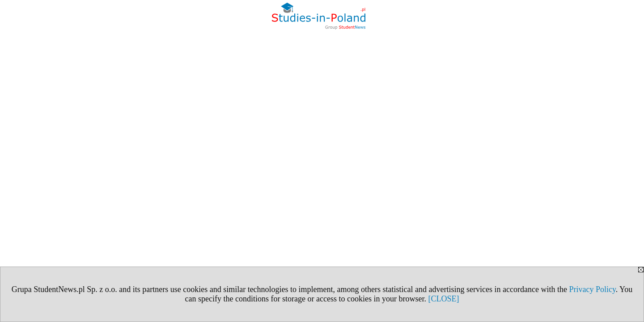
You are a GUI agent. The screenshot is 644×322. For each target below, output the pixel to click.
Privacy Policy (592, 289)
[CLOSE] (443, 299)
